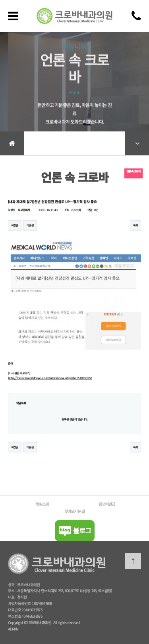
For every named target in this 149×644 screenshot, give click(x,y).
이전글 (15, 229)
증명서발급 (107, 504)
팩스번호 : (16, 616)
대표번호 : (16, 610)
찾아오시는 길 (74, 511)
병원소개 (42, 504)
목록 (135, 229)
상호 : (13, 585)
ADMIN (13, 629)
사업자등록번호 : (21, 603)
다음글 (30, 229)
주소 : (13, 591)
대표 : (13, 597)
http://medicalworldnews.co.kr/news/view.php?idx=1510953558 (50, 381)
